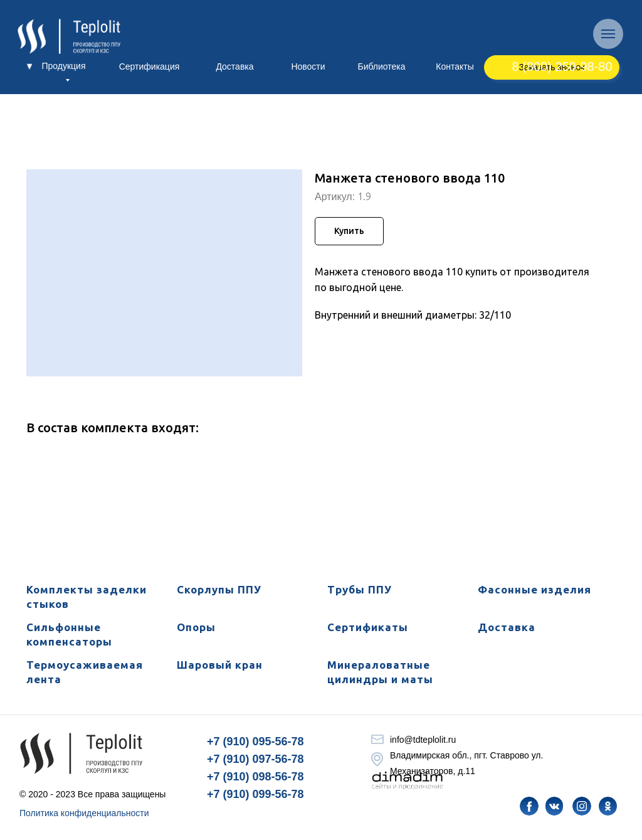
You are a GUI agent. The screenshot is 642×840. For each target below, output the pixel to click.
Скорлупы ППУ (219, 589)
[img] (529, 806)
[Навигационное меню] (608, 34)
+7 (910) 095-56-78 (255, 742)
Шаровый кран (220, 665)
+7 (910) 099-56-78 (255, 794)
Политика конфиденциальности (84, 813)
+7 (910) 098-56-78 (255, 777)
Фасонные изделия (534, 589)
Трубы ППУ (360, 589)
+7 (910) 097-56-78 (255, 759)
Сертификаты (368, 627)
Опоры (196, 627)
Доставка (507, 627)
